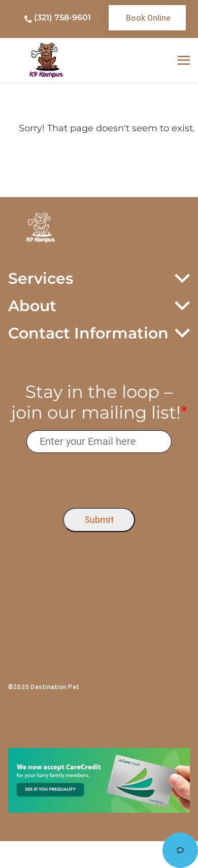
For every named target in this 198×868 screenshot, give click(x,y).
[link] (147, 18)
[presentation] (99, 478)
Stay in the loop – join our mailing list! (99, 402)
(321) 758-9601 (62, 17)
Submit (99, 520)
